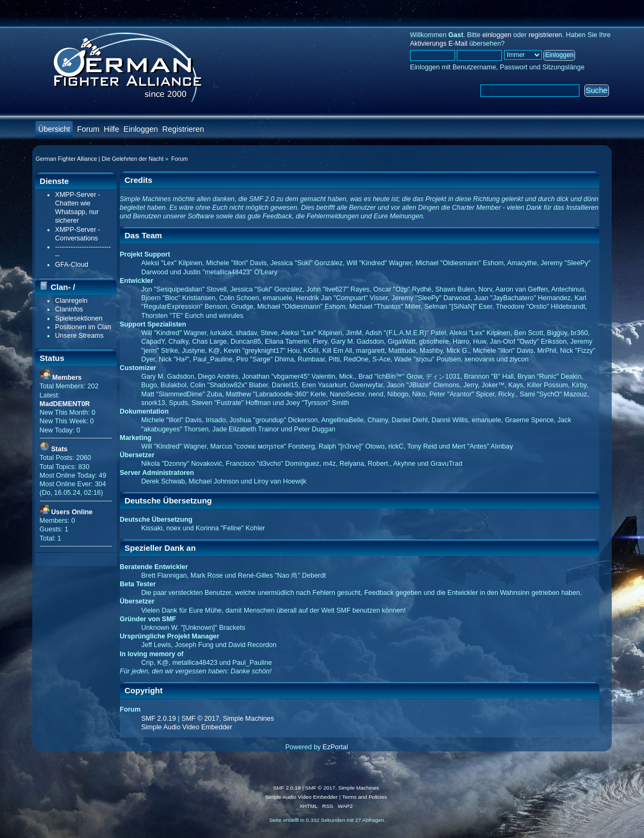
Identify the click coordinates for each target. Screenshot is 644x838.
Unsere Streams (79, 336)
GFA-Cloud (72, 265)
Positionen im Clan (83, 327)
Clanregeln (71, 301)
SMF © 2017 (200, 719)
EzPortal (335, 747)
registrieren (545, 35)
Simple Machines (248, 719)
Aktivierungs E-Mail (439, 44)
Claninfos (69, 309)
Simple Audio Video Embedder (187, 727)
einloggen (497, 35)
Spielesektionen (79, 318)
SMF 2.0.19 (159, 719)
